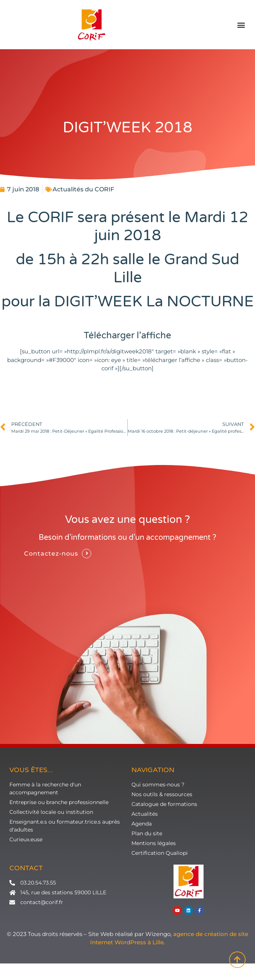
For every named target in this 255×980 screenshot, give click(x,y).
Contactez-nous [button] (51, 554)
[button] (241, 25)
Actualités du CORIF (83, 189)
